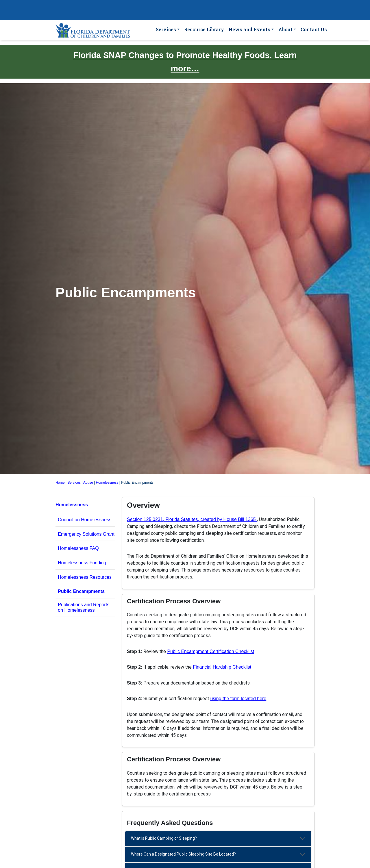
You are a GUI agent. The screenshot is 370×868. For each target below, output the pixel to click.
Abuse (88, 483)
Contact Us (314, 29)
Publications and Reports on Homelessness (84, 607)
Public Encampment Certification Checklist (211, 651)
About (285, 29)
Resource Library (204, 29)
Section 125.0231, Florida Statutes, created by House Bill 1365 (192, 519)
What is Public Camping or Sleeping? (164, 838)
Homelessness (107, 483)
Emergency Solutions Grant (86, 534)
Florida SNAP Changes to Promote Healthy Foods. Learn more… (185, 62)
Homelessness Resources (85, 577)
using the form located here (238, 699)
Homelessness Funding (82, 563)
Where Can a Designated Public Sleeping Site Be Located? (183, 854)
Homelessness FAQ (78, 548)
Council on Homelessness (85, 520)
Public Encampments (81, 591)
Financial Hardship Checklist (222, 667)
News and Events (249, 29)
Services (166, 29)
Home (60, 483)
